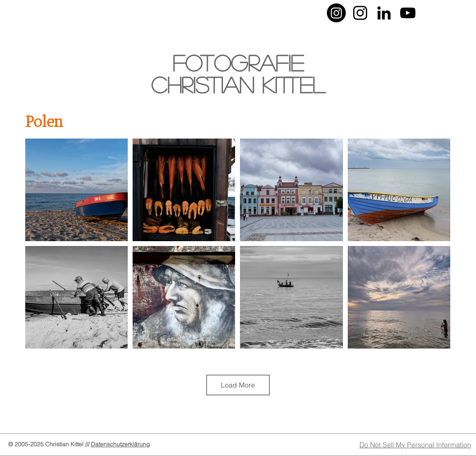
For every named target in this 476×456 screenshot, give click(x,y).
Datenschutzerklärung (120, 444)
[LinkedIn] (384, 13)
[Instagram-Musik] (360, 13)
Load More (238, 385)
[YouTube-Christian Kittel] (408, 13)
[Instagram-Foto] (336, 13)
